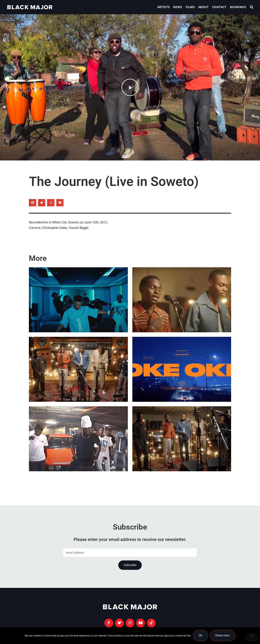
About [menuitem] (203, 7)
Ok (201, 636)
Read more (223, 636)
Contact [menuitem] (219, 7)
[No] (252, 637)
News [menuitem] (178, 7)
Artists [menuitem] (163, 7)
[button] (252, 7)
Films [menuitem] (190, 7)
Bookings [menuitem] (238, 7)
